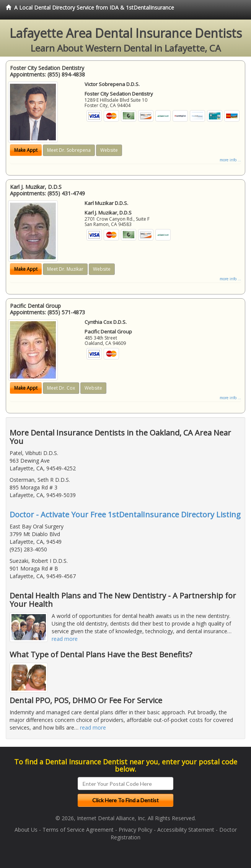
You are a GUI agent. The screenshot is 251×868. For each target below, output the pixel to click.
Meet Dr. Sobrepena (69, 150)
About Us (26, 830)
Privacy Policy (135, 830)
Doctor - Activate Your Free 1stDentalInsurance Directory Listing (125, 514)
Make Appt (26, 150)
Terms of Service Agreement (78, 830)
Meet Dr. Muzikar (65, 269)
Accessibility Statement (186, 830)
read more (65, 639)
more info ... (230, 160)
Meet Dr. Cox (61, 388)
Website (109, 150)
